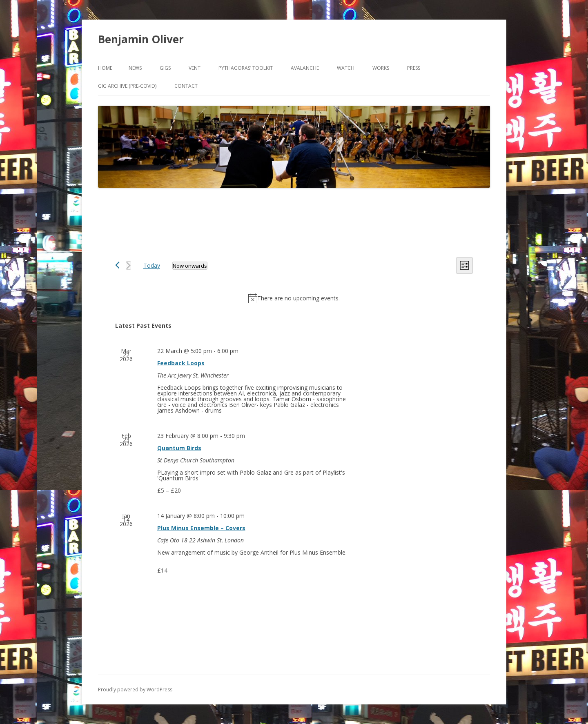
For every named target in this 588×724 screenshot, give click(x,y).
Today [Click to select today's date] (152, 265)
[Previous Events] (117, 265)
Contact (186, 86)
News (135, 68)
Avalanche (305, 68)
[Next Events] (128, 265)
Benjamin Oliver (141, 39)
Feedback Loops (181, 363)
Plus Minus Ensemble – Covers (201, 528)
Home (105, 68)
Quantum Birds (179, 448)
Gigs (165, 68)
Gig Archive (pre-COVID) (127, 86)
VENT (195, 68)
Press (414, 68)
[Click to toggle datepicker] (190, 266)
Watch (346, 68)
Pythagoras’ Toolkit (246, 68)
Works (381, 68)
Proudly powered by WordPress (135, 690)
